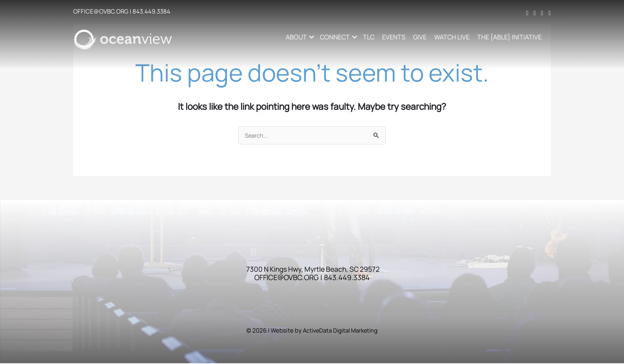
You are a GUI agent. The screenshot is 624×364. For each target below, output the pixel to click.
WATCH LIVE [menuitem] (453, 37)
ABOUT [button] (297, 37)
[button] (312, 37)
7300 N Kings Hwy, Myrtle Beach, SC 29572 (313, 270)
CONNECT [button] (336, 37)
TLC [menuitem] (370, 37)
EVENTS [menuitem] (395, 37)
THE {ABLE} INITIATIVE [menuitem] (510, 37)
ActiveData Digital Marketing (340, 331)
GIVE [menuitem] (421, 37)
